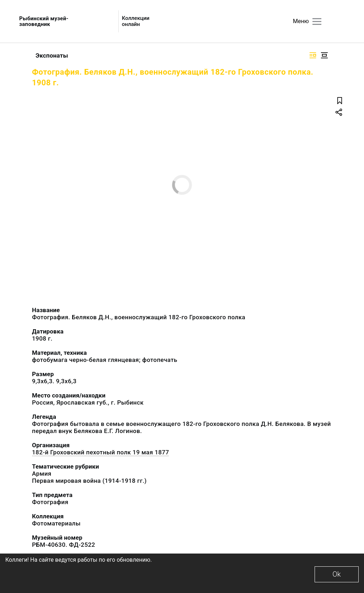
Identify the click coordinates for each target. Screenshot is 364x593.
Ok (336, 574)
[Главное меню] (317, 22)
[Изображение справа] (313, 55)
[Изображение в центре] (324, 55)
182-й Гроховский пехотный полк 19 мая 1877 (100, 452)
